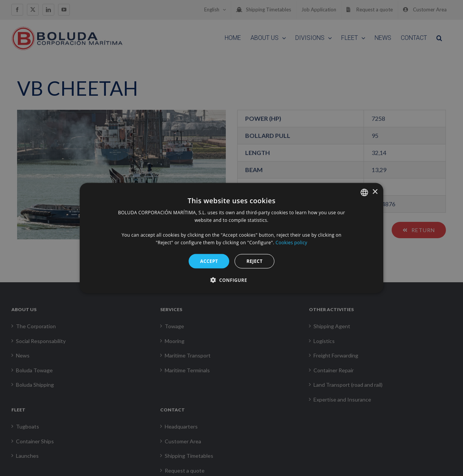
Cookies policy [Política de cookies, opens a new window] (291, 243)
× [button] (375, 192)
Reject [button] (254, 261)
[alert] (231, 238)
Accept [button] (209, 261)
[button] (231, 280)
